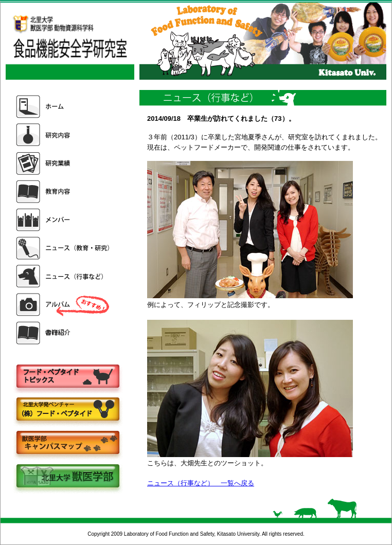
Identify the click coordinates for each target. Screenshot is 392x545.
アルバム (64, 305)
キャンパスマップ (67, 443)
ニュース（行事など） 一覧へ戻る (201, 483)
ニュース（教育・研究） (64, 248)
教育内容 (64, 192)
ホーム (64, 107)
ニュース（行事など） (64, 276)
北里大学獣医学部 (67, 477)
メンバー (64, 220)
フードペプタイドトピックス (67, 377)
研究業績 (64, 163)
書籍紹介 (64, 333)
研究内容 (64, 135)
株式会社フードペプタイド (67, 410)
